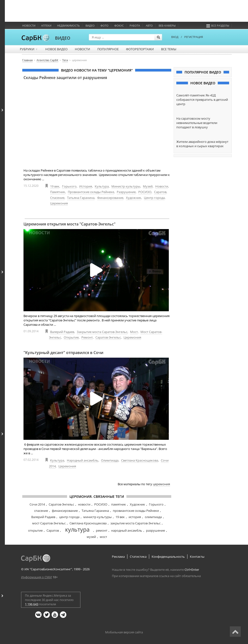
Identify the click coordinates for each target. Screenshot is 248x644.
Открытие (71, 337)
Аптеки (46, 25)
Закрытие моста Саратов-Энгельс (102, 332)
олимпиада (153, 517)
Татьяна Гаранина (81, 198)
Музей (148, 186)
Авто (149, 25)
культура (77, 529)
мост (103, 537)
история (135, 517)
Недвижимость (68, 25)
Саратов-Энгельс (108, 337)
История (86, 186)
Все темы (169, 49)
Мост (134, 332)
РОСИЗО (145, 192)
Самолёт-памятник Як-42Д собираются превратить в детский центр (202, 100)
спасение (41, 511)
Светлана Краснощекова (140, 460)
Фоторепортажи (140, 49)
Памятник (58, 192)
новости (84, 504)
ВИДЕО (63, 38)
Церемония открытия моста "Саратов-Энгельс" (70, 224)
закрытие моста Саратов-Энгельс (136, 523)
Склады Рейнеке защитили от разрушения (65, 78)
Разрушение (126, 192)
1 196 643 (32, 604)
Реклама (118, 557)
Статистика (138, 557)
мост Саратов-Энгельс (49, 523)
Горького (69, 186)
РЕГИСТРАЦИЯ (194, 37)
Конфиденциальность (168, 557)
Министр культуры (126, 186)
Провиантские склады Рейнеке (91, 192)
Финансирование (110, 198)
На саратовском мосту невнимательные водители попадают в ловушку (197, 123)
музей (91, 537)
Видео (90, 25)
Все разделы (218, 25)
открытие (35, 530)
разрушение (155, 530)
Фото (105, 25)
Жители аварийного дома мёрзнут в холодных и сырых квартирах (202, 144)
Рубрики (29, 49)
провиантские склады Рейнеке (136, 511)
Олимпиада (110, 460)
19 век (55, 186)
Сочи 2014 (37, 504)
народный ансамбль (127, 530)
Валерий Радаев (62, 332)
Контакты (197, 557)
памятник (119, 504)
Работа (135, 25)
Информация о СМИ (36, 577)
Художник (134, 198)
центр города (69, 517)
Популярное (108, 49)
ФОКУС (119, 25)
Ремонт (87, 337)
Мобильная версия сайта (124, 632)
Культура (102, 186)
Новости (29, 25)
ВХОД (175, 37)
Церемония (59, 203)
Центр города (154, 198)
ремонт (102, 530)
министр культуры (97, 517)
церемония (161, 484)
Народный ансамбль (83, 460)
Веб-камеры (167, 25)
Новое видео (56, 49)
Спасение (57, 198)
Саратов (160, 192)
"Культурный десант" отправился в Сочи (63, 353)
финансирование (65, 511)
